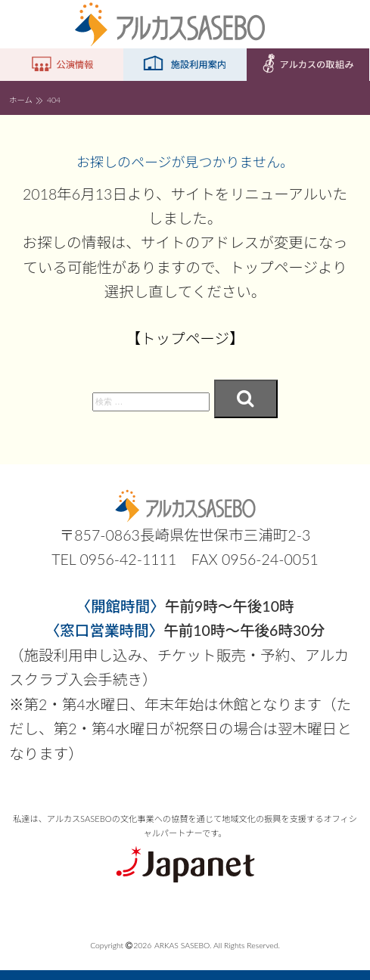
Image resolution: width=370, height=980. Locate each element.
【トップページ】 (185, 338)
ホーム (21, 100)
